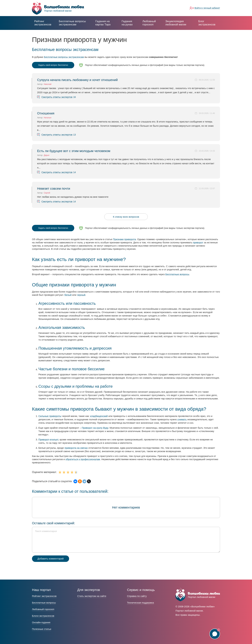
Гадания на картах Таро (103, 23)
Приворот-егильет (48, 439)
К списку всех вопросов (126, 217)
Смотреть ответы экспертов (57, 97)
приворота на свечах (76, 448)
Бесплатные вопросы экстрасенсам (64, 57)
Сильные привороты (50, 416)
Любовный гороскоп (149, 23)
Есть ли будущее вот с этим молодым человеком (74, 151)
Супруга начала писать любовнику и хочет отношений (77, 80)
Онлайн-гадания (41, 622)
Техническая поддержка (140, 603)
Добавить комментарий (51, 559)
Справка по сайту (137, 596)
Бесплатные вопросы (177, 274)
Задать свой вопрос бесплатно (53, 65)
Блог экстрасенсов (207, 23)
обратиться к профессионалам (83, 459)
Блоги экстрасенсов (43, 616)
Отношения (46, 113)
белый (68, 295)
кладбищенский (99, 416)
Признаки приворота (124, 239)
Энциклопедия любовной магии (176, 23)
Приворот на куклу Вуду (95, 428)
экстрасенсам (72, 23)
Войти (207, 8)
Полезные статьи (42, 629)
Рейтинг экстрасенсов (43, 23)
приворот (198, 242)
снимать (182, 419)
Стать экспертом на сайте (92, 596)
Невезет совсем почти (54, 189)
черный (81, 295)
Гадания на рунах (127, 23)
